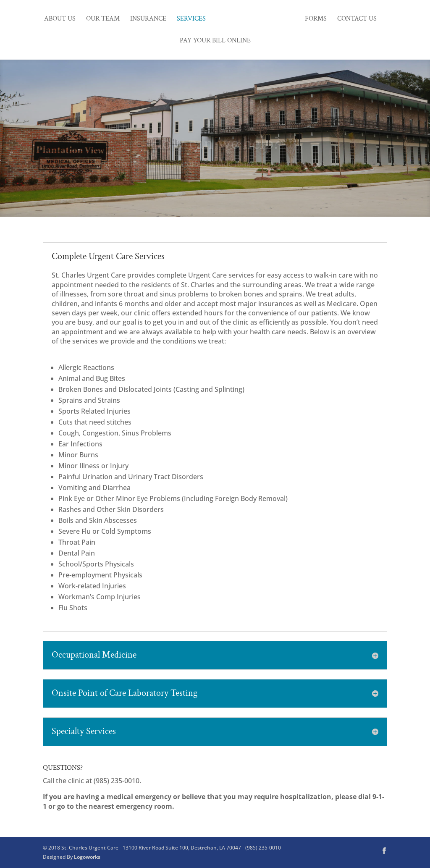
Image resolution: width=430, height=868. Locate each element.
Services (191, 20)
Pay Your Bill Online (215, 41)
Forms (316, 20)
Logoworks (87, 857)
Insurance (148, 20)
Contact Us (357, 20)
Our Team (103, 20)
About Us (60, 20)
